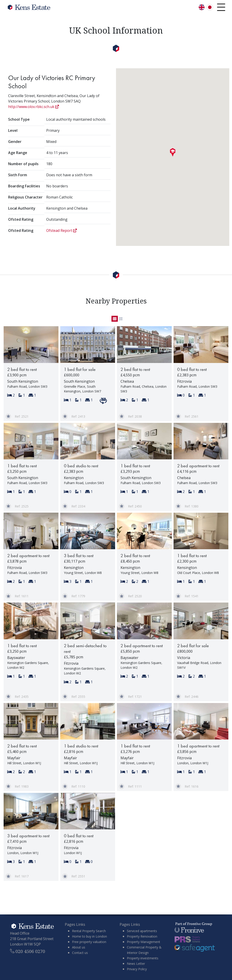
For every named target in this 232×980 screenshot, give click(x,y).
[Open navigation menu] (221, 7)
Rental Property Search (89, 931)
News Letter (136, 964)
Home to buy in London (89, 936)
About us (79, 947)
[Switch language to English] (202, 7)
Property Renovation (142, 936)
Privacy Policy (137, 969)
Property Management (144, 942)
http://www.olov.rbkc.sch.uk (34, 107)
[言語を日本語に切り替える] (210, 7)
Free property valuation (89, 942)
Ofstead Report (62, 230)
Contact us (80, 953)
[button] (173, 152)
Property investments (143, 958)
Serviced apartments (142, 931)
